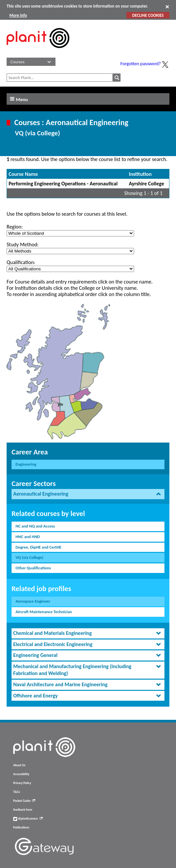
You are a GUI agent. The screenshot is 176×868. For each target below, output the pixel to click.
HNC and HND (28, 537)
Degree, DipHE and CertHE (38, 547)
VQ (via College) (29, 557)
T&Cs (17, 792)
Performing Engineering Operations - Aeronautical (63, 184)
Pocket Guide (24, 801)
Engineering (26, 464)
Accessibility (21, 774)
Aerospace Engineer (33, 601)
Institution (140, 174)
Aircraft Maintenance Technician (44, 612)
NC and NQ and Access (35, 526)
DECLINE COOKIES (148, 15)
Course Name (23, 174)
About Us (19, 765)
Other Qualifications (33, 568)
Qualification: (21, 262)
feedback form (23, 810)
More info (18, 15)
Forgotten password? (141, 64)
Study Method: (23, 244)
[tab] (88, 494)
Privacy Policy (22, 783)
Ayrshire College (146, 184)
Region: (15, 227)
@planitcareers (28, 819)
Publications (21, 827)
